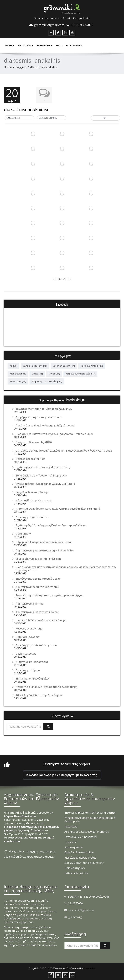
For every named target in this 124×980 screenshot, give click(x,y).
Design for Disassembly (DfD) (34, 442)
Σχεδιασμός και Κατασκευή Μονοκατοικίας (43, 467)
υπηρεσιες (45, 45)
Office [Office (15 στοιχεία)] (37, 373)
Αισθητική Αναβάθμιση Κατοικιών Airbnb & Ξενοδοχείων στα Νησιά (58, 508)
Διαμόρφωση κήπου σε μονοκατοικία (39, 417)
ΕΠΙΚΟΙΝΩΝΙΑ (74, 45)
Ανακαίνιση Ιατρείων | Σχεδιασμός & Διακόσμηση (46, 686)
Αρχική (10, 45)
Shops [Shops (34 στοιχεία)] (54, 373)
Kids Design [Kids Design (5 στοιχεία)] (18, 373)
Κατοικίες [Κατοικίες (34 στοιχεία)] (18, 381)
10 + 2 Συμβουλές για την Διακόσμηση (39, 695)
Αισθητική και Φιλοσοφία (32, 662)
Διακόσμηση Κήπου (28, 670)
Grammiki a (89, 968)
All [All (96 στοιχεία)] (13, 365)
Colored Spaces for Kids (30, 459)
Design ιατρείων (26, 653)
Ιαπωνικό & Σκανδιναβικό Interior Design (41, 620)
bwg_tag (21, 67)
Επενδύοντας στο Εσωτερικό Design (38, 578)
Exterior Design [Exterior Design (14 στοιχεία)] (64, 365)
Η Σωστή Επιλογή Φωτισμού (33, 500)
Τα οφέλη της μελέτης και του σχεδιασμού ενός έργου (49, 595)
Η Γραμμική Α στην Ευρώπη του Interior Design (44, 542)
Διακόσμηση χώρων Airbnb (32, 517)
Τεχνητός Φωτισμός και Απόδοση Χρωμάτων (44, 408)
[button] (19, 118)
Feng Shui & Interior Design (32, 492)
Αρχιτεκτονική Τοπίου (30, 603)
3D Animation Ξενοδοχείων (33, 678)
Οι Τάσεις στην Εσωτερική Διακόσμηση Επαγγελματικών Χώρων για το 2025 (64, 450)
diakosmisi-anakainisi (26, 109)
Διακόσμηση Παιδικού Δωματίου (36, 645)
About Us (26, 45)
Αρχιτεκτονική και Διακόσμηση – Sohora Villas (45, 550)
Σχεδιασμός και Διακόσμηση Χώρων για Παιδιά (45, 483)
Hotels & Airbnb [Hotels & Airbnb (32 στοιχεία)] (92, 365)
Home (8, 67)
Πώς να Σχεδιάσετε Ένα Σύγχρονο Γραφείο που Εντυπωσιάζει (54, 433)
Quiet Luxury (23, 533)
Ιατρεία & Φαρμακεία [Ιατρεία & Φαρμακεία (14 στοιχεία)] (80, 373)
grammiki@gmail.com (82, 910)
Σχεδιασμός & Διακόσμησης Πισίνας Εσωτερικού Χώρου (51, 525)
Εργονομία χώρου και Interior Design (38, 558)
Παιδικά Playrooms (28, 637)
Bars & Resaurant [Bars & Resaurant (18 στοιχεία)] (35, 365)
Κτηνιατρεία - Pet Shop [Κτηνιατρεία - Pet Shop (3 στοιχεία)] (47, 381)
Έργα (59, 45)
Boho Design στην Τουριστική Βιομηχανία (41, 475)
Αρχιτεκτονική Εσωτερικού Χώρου (37, 612)
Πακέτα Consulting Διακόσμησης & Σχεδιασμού (45, 425)
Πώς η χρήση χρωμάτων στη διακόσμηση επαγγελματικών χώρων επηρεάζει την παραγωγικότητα (66, 568)
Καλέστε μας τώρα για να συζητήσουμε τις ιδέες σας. (62, 775)
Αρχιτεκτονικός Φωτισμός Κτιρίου (37, 587)
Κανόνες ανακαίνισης (29, 628)
